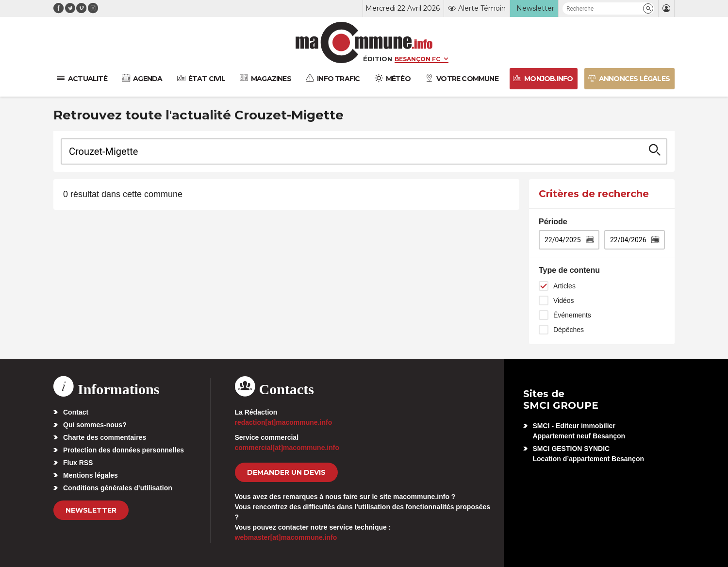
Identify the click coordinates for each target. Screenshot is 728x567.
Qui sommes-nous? (95, 425)
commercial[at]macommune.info (287, 448)
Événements (572, 315)
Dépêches (569, 330)
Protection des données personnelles (124, 450)
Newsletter (91, 510)
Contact (76, 412)
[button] (648, 8)
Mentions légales (91, 475)
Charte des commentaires (105, 437)
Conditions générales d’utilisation (118, 488)
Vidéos (564, 300)
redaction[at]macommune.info (284, 422)
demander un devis (286, 472)
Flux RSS (78, 463)
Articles (564, 286)
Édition (378, 59)
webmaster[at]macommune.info (286, 537)
